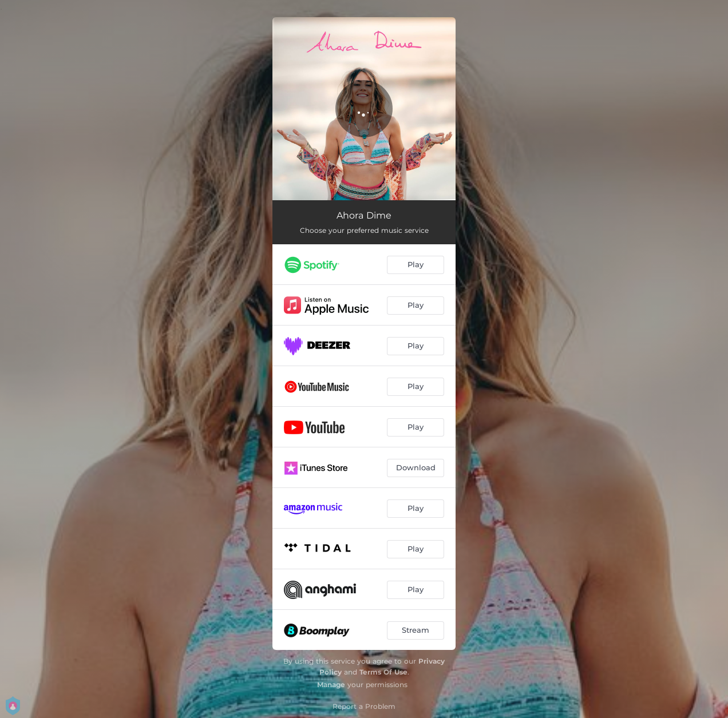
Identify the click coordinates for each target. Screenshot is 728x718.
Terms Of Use (383, 672)
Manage (331, 685)
